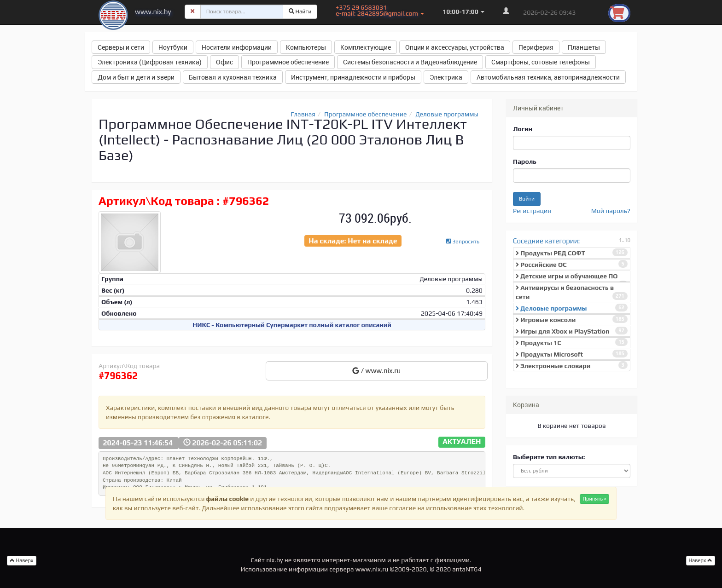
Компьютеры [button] (306, 47)
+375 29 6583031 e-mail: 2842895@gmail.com (380, 10)
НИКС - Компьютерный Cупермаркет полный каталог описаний (292, 325)
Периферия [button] (536, 47)
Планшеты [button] (584, 47)
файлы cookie (227, 499)
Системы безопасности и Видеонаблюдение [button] (410, 62)
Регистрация (532, 211)
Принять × (594, 499)
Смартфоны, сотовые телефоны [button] (541, 62)
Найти (300, 12)
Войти (527, 199)
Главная (303, 114)
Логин (523, 129)
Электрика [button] (446, 77)
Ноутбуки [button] (173, 47)
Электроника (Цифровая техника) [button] (150, 62)
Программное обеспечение (365, 114)
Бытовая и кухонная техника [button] (233, 77)
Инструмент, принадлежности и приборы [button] (353, 77)
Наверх (701, 560)
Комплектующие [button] (366, 47)
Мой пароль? (611, 211)
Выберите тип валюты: (549, 457)
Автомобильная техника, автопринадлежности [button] (548, 77)
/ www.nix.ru (376, 371)
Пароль (525, 161)
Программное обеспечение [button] (288, 62)
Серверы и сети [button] (121, 47)
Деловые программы (447, 114)
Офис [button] (224, 62)
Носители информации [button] (237, 47)
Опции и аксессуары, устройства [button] (455, 47)
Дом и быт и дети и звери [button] (136, 77)
